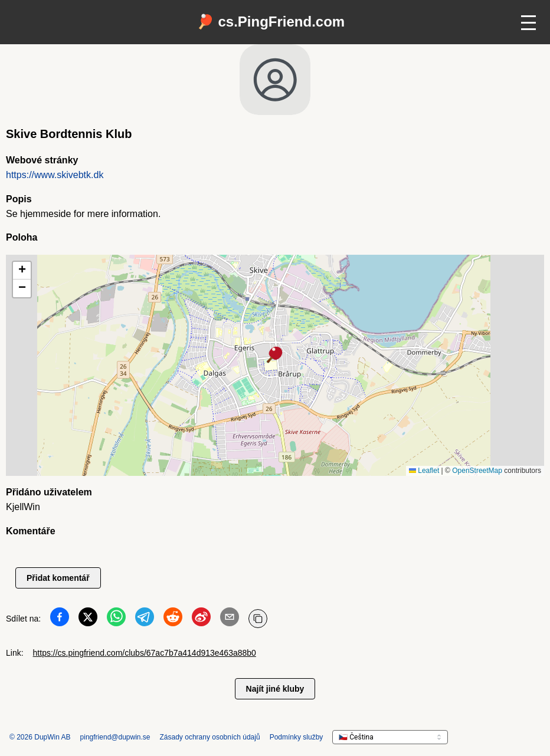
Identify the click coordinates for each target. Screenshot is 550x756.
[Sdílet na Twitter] (88, 619)
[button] (275, 356)
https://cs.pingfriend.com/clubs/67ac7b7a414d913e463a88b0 (145, 653)
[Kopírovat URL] (258, 619)
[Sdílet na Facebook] (60, 619)
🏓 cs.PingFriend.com (271, 22)
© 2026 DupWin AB (40, 737)
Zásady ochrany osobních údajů (210, 737)
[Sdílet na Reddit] (173, 619)
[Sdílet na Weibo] (201, 619)
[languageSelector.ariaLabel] (390, 737)
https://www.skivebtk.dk (55, 175)
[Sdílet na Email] (230, 619)
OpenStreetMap (477, 471)
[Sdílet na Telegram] (145, 619)
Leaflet (424, 471)
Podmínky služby (297, 737)
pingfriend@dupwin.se (115, 737)
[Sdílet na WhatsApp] (116, 619)
